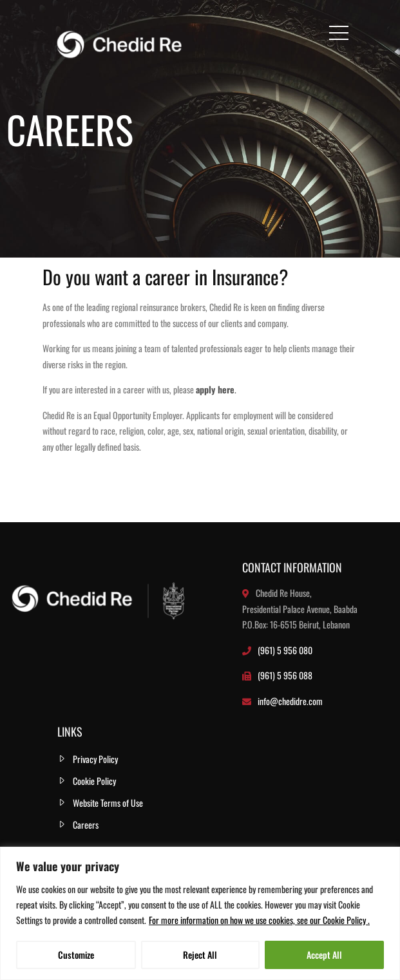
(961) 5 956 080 (285, 650)
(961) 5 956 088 (285, 675)
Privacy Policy (95, 759)
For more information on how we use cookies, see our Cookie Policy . (259, 920)
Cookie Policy (94, 781)
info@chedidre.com (290, 701)
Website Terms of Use (108, 803)
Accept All (324, 955)
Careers (86, 825)
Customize (76, 955)
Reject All (200, 955)
